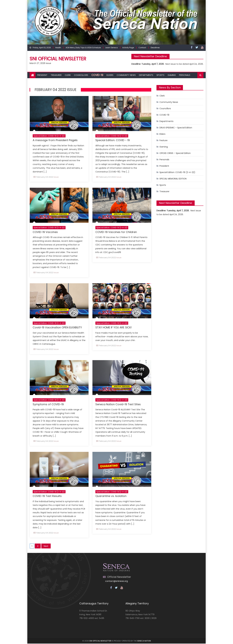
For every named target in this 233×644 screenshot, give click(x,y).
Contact (142, 48)
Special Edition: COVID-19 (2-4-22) (49, 136)
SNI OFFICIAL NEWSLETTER (100, 641)
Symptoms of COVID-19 (48, 405)
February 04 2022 (45, 177)
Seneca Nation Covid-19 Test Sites (118, 405)
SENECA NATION (144, 641)
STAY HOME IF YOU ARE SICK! (114, 328)
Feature (163, 140)
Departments (146, 75)
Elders (110, 75)
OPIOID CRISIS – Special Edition (175, 153)
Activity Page (128, 48)
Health (58, 48)
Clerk (68, 75)
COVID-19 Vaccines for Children (116, 232)
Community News (126, 75)
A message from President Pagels (55, 140)
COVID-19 (97, 75)
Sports (160, 75)
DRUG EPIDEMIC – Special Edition (176, 128)
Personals (185, 75)
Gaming (172, 75)
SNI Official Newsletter (58, 59)
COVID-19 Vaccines (45, 232)
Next (46, 547)
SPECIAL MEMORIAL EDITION (173, 179)
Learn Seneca (112, 48)
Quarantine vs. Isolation (111, 496)
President (42, 75)
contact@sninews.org (116, 582)
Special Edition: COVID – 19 (113, 140)
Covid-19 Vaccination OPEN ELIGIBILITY (57, 328)
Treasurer (56, 75)
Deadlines (155, 48)
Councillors (81, 75)
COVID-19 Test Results (47, 496)
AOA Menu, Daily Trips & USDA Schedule (83, 48)
